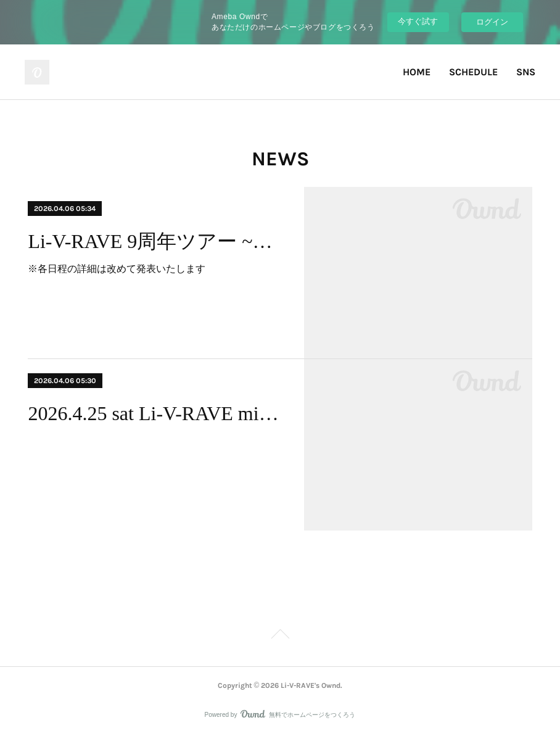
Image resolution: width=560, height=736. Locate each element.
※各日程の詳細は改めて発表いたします (117, 269)
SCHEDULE (473, 72)
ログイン (492, 22)
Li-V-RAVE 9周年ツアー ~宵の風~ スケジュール (155, 241)
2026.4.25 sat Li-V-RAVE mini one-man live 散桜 (155, 413)
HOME (417, 72)
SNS (526, 72)
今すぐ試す (418, 21)
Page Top (280, 636)
